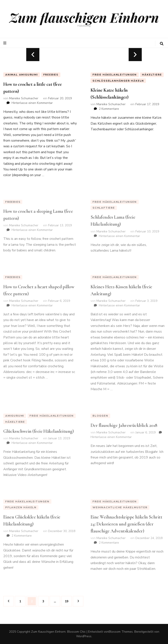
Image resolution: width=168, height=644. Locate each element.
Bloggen (100, 416)
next (135, 55)
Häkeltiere (152, 75)
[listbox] (84, 54)
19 (68, 600)
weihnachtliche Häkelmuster (120, 507)
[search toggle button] (162, 44)
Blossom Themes (121, 632)
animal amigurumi (22, 75)
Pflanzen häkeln (21, 507)
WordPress (84, 636)
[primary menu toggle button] (5, 43)
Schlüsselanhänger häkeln (118, 81)
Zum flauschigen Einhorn (84, 17)
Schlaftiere (104, 208)
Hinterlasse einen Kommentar (32, 103)
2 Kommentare (109, 109)
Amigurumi (15, 416)
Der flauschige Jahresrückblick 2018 (124, 425)
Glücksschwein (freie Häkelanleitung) (38, 431)
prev (33, 55)
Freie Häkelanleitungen (115, 75)
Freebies (51, 75)
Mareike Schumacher (24, 98)
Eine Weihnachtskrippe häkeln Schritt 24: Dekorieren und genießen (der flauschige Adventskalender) (126, 524)
